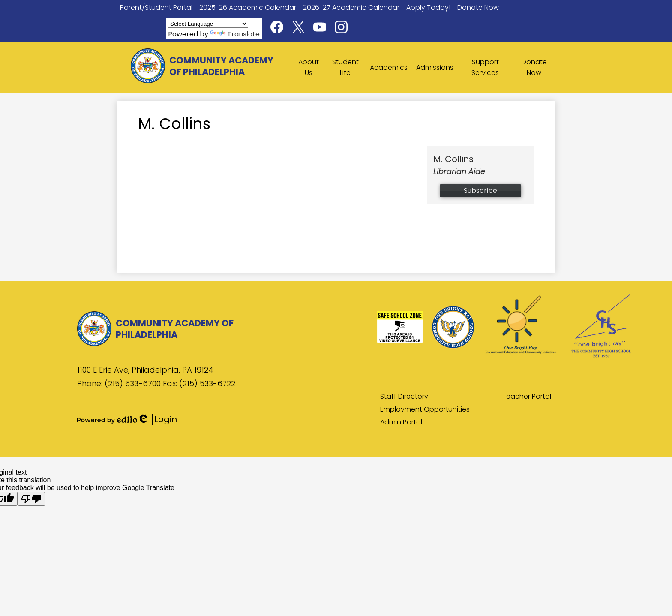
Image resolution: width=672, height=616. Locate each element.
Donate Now (478, 8)
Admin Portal (401, 422)
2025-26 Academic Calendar (248, 8)
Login (157, 419)
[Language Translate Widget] (208, 24)
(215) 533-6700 (134, 383)
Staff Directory (404, 396)
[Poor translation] (31, 499)
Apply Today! (428, 8)
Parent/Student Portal (156, 8)
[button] (309, 67)
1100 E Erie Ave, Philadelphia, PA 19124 (145, 370)
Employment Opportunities (425, 409)
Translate (235, 34)
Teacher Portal (527, 396)
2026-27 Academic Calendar (351, 8)
